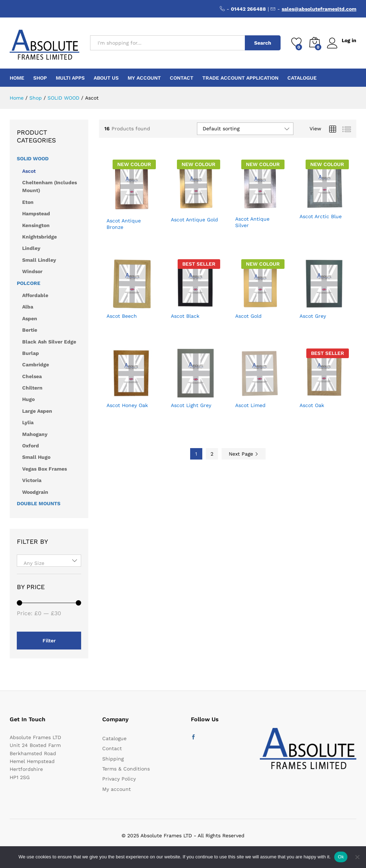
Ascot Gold (248, 316)
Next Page (244, 454)
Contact (182, 78)
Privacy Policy (119, 779)
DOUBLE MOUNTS (39, 503)
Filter (49, 641)
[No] (357, 857)
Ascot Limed (250, 405)
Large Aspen (37, 411)
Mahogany (35, 434)
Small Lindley (39, 260)
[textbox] (49, 563)
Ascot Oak (312, 405)
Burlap (31, 353)
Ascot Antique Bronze (124, 224)
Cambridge (36, 365)
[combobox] (49, 561)
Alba (28, 307)
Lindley (31, 248)
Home (17, 78)
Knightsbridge (39, 237)
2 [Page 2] (212, 454)
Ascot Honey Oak (127, 405)
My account (144, 78)
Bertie (30, 330)
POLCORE (29, 283)
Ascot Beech (122, 316)
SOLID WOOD (33, 159)
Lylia (28, 422)
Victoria (32, 480)
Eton (28, 202)
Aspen (30, 318)
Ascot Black (185, 316)
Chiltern (32, 388)
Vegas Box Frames (44, 469)
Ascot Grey (313, 316)
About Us (106, 78)
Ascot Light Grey (191, 405)
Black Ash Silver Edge (49, 342)
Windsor (32, 271)
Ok (341, 857)
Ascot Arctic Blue (321, 216)
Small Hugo (36, 457)
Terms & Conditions (126, 769)
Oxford (31, 446)
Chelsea (32, 376)
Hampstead (36, 214)
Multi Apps (70, 78)
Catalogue (302, 78)
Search (262, 43)
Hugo (28, 399)
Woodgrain (35, 492)
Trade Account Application (240, 78)
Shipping (113, 759)
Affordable (35, 295)
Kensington (36, 225)
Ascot (29, 171)
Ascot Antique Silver (252, 222)
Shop (40, 78)
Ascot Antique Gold (194, 220)
